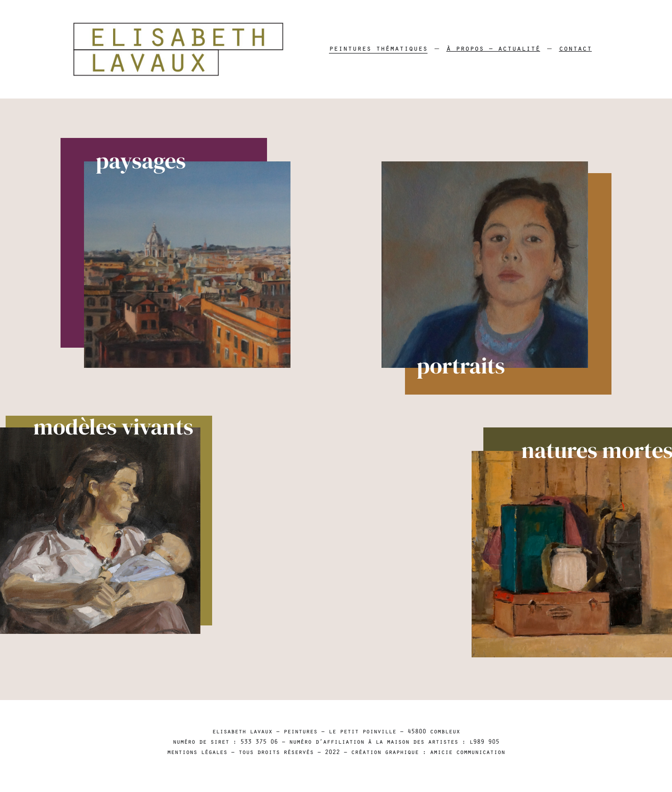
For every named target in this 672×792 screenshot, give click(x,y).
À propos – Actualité (493, 49)
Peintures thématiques (378, 49)
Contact (575, 49)
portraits (473, 367)
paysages (129, 161)
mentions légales (197, 753)
